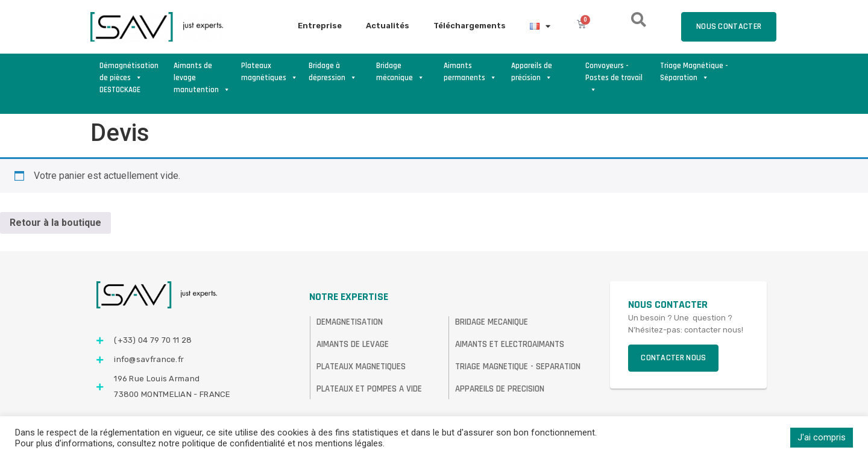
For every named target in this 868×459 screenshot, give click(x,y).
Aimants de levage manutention (202, 72)
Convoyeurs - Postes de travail (614, 72)
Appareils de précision (532, 72)
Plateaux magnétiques (269, 72)
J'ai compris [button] (822, 437)
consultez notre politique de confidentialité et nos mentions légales (250, 443)
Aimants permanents (470, 72)
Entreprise (320, 26)
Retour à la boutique (55, 223)
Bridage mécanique (400, 72)
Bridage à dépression (333, 72)
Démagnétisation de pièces (129, 72)
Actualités (388, 26)
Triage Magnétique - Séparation (694, 72)
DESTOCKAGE (120, 90)
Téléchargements (470, 26)
